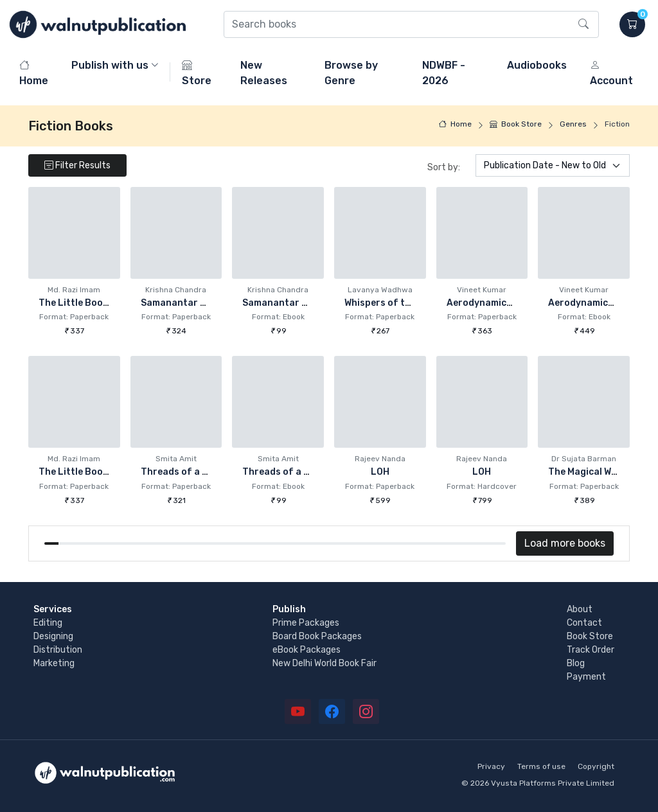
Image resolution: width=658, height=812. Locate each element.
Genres (573, 124)
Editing (48, 623)
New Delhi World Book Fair (325, 663)
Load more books (565, 543)
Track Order (591, 650)
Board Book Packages (317, 636)
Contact (584, 623)
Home (34, 73)
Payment (586, 677)
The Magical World (589, 472)
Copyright (596, 766)
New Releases (264, 73)
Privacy (491, 766)
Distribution (58, 650)
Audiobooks (537, 65)
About (580, 609)
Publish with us (110, 65)
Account (611, 73)
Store (197, 73)
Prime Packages (306, 623)
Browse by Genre (351, 73)
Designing (53, 636)
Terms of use (541, 766)
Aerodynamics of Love (497, 303)
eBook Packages (307, 650)
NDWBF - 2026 (444, 73)
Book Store (516, 124)
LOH (380, 472)
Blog (576, 663)
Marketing (54, 663)
